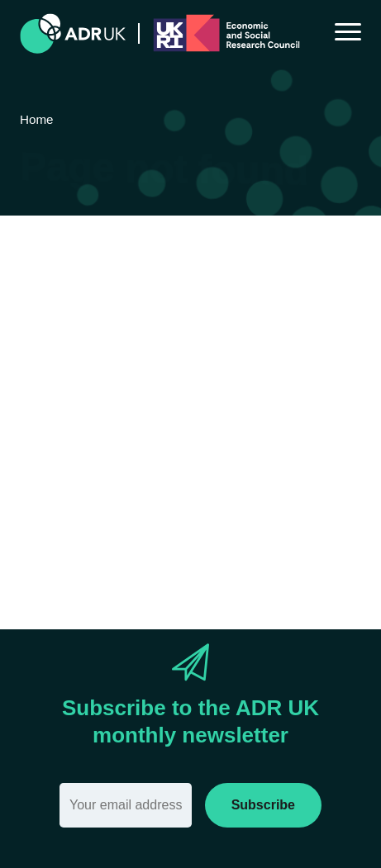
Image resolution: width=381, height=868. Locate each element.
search (140, 488)
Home (291, 438)
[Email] (126, 805)
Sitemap (62, 460)
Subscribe (263, 805)
